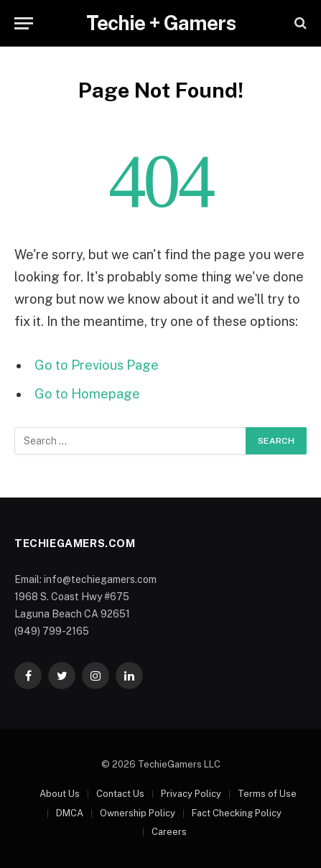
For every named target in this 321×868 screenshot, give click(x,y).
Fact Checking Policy (237, 813)
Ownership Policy (138, 813)
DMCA (70, 813)
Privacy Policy (191, 794)
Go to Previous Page (97, 365)
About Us (60, 794)
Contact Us (120, 794)
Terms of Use (267, 794)
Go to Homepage (87, 394)
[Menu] (24, 23)
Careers (169, 832)
